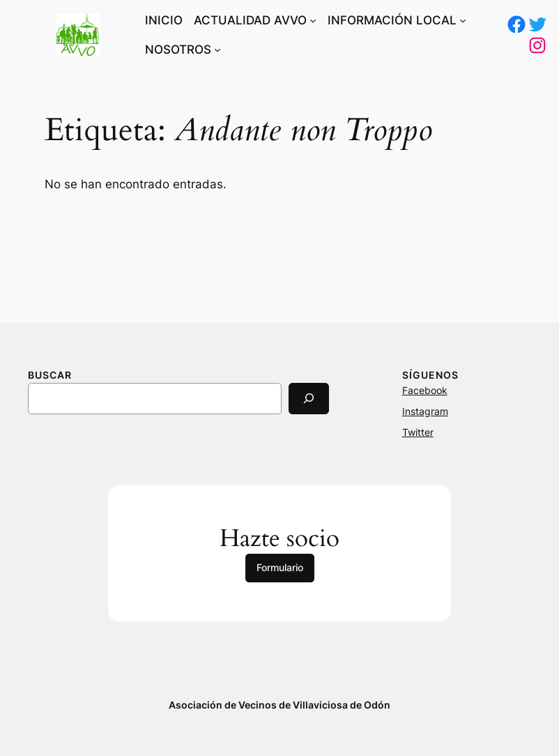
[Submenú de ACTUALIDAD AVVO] (313, 20)
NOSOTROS (178, 50)
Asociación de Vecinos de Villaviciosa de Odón (279, 705)
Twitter (418, 432)
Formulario (280, 567)
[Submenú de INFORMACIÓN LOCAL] (463, 20)
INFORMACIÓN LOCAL (392, 20)
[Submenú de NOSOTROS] (217, 50)
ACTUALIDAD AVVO (250, 20)
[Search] (309, 399)
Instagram (425, 411)
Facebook (425, 390)
